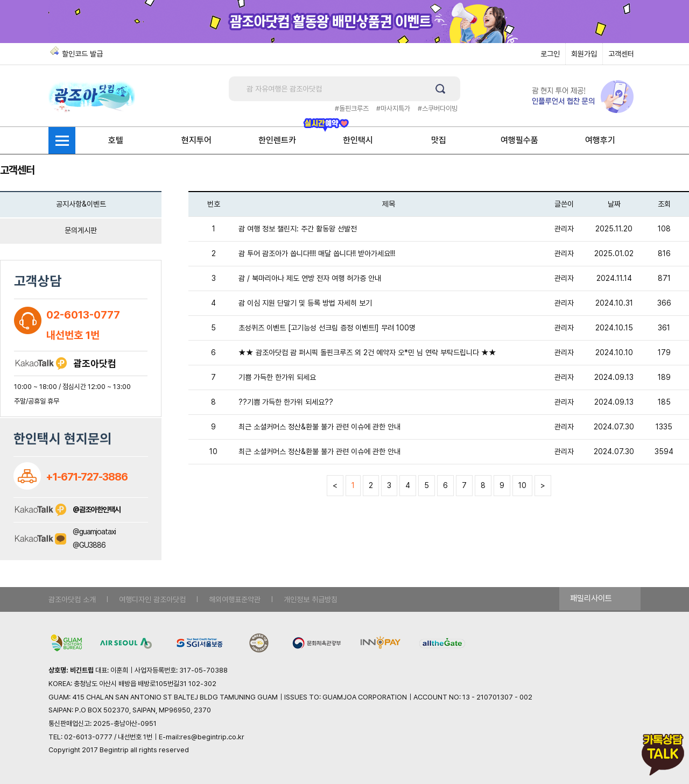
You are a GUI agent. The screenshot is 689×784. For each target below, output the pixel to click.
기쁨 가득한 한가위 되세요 (277, 377)
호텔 (116, 140)
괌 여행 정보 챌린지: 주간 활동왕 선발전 (298, 229)
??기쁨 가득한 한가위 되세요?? (286, 402)
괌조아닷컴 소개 (72, 599)
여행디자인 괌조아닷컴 (152, 599)
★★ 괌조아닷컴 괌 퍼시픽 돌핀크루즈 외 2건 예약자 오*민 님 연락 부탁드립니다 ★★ (367, 352)
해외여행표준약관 (235, 599)
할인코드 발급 (82, 54)
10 (522, 485)
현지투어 (196, 140)
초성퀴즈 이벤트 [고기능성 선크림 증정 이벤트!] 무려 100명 (327, 328)
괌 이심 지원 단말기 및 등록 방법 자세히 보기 (305, 303)
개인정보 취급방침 (311, 599)
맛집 (439, 140)
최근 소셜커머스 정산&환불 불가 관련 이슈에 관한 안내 (319, 427)
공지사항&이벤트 (81, 204)
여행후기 (600, 140)
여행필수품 (519, 140)
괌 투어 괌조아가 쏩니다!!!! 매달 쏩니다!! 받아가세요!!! (317, 253)
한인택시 (358, 140)
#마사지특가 (393, 108)
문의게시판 (81, 230)
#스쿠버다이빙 (438, 108)
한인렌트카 (277, 140)
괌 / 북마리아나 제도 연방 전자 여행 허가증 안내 (310, 278)
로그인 (550, 54)
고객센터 (621, 54)
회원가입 (584, 54)
